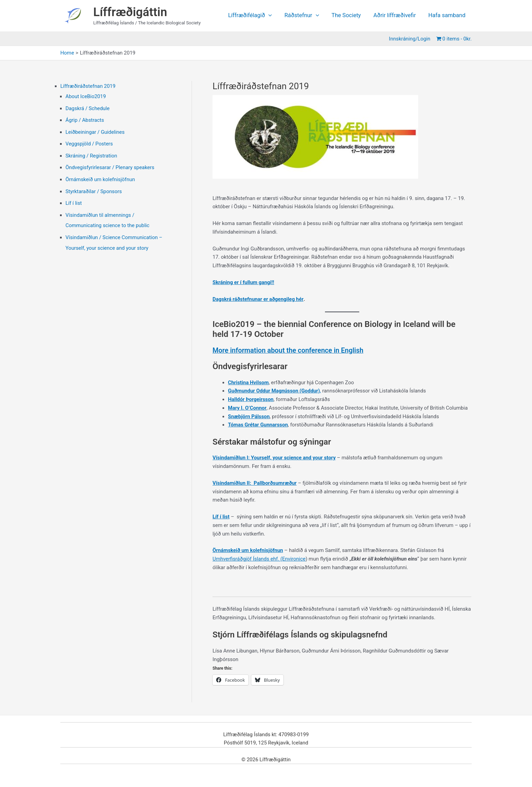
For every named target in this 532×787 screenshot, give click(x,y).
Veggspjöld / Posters (89, 143)
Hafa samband (447, 16)
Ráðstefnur (306, 16)
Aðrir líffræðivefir (396, 16)
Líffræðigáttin (130, 12)
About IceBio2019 (86, 96)
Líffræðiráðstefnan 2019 (88, 86)
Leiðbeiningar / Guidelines (95, 131)
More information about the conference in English (289, 350)
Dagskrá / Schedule (88, 108)
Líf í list (74, 200)
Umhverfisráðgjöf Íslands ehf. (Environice (259, 559)
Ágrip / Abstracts (85, 119)
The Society (349, 16)
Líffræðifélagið (255, 16)
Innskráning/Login (410, 39)
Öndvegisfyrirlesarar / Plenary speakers (110, 166)
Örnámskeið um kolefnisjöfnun (100, 177)
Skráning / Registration (92, 154)
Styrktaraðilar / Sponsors (94, 189)
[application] (274, 16)
